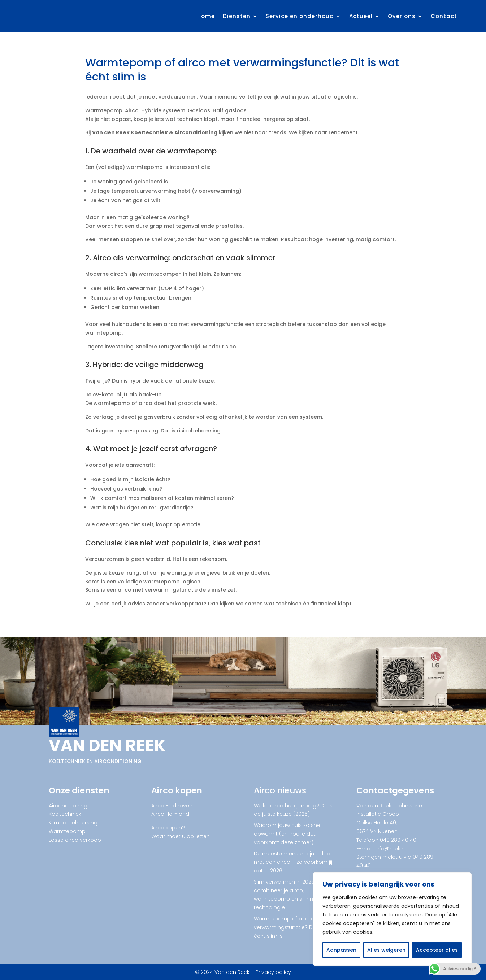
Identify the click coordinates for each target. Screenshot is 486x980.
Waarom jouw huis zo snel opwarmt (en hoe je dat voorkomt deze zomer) (288, 834)
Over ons (402, 16)
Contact (444, 16)
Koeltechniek (65, 814)
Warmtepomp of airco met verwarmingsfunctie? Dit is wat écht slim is (293, 927)
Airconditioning (68, 806)
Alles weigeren (386, 950)
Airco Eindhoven (172, 806)
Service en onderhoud (300, 16)
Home (206, 16)
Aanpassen (341, 950)
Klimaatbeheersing (73, 823)
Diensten (237, 16)
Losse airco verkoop (75, 840)
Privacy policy (273, 972)
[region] (392, 919)
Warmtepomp (67, 831)
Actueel (361, 16)
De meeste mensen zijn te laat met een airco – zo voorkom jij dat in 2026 (293, 862)
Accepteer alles (437, 950)
